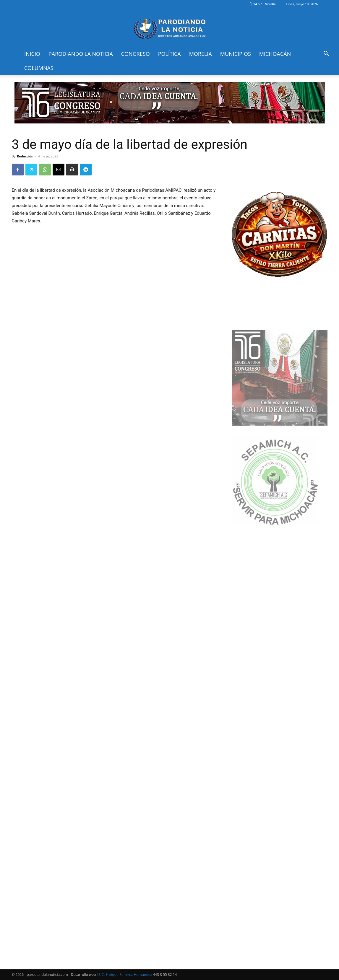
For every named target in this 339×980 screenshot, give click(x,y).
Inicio (32, 54)
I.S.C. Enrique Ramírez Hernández (124, 975)
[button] (326, 54)
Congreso (136, 54)
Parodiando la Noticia (81, 54)
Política (169, 54)
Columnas (39, 68)
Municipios (236, 54)
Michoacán (275, 54)
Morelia (201, 54)
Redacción (25, 156)
